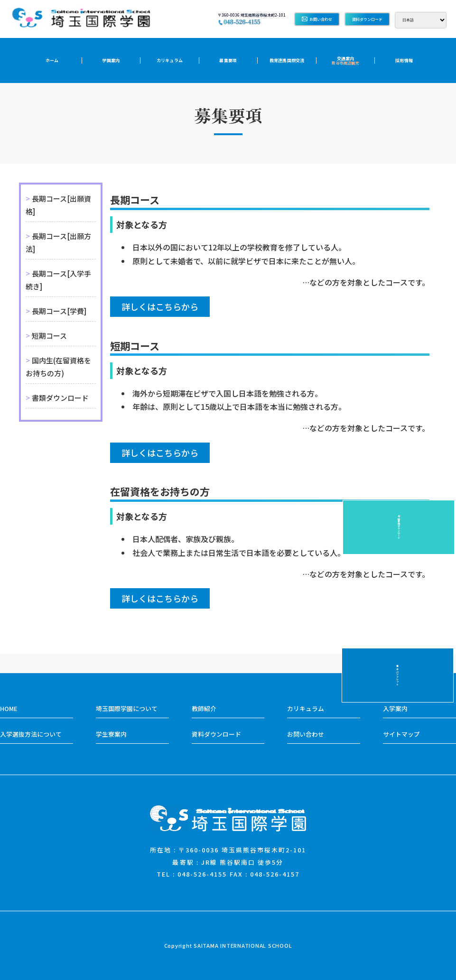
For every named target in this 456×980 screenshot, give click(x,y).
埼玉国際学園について (127, 708)
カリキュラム (170, 60)
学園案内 (111, 60)
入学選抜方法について (31, 734)
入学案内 (395, 708)
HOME (9, 708)
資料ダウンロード (367, 19)
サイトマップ (401, 734)
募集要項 (228, 60)
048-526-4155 (202, 874)
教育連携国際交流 (287, 60)
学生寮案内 (111, 734)
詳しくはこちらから (160, 306)
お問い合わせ (317, 19)
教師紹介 (204, 708)
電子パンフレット (444, 453)
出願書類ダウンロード (444, 527)
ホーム (52, 60)
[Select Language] (421, 20)
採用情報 (404, 60)
